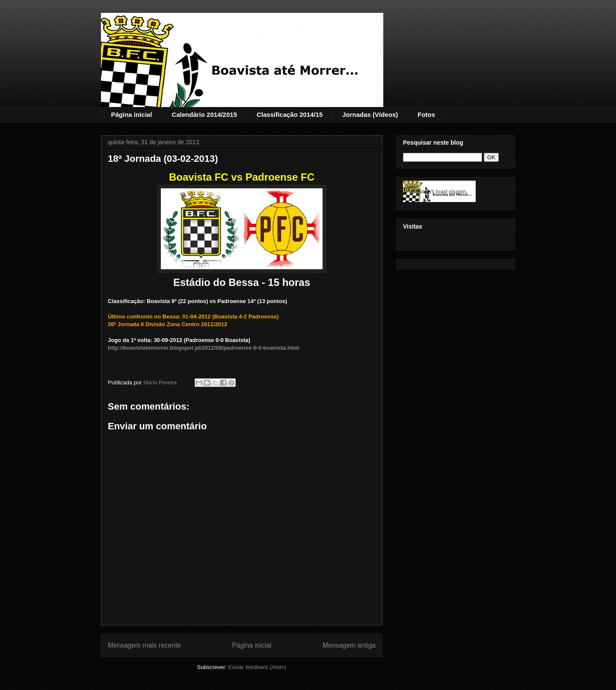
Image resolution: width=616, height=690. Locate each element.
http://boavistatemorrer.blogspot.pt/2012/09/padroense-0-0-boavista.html (203, 348)
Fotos (426, 115)
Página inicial (132, 115)
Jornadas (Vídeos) (370, 115)
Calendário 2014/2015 (204, 115)
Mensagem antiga (349, 645)
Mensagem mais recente (144, 645)
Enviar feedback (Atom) (258, 667)
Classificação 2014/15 (290, 115)
